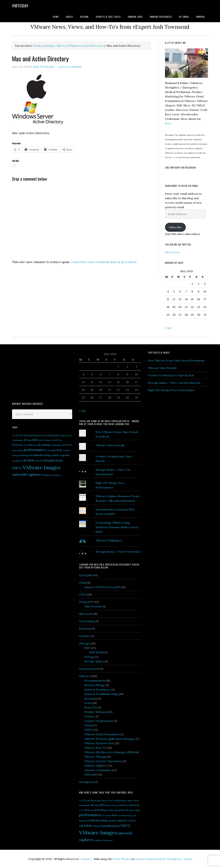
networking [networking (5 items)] (18, 450)
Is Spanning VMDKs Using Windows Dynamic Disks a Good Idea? (117, 527)
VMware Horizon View (99, 743)
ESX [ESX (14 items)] (35, 440)
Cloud (83, 583)
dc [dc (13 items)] (25, 440)
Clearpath (86, 575)
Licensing (91, 698)
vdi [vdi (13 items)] (24, 461)
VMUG (89, 730)
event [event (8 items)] (54, 440)
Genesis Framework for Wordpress (158, 859)
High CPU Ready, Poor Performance (172, 390)
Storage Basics (94, 661)
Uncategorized (89, 669)
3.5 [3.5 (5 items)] (13, 435)
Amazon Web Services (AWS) (103, 587)
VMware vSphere (95, 766)
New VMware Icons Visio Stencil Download (176, 360)
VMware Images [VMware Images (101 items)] (42, 467)
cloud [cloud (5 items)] (69, 435)
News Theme (122, 859)
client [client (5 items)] (63, 435)
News (88, 703)
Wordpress (86, 782)
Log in (188, 859)
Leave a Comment (70, 67)
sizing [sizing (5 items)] (15, 455)
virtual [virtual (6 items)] (39, 461)
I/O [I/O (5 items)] (24, 445)
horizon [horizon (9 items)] (17, 445)
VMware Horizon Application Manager (110, 739)
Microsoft (86, 614)
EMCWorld (97, 652)
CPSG (83, 594)
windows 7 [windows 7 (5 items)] (57, 475)
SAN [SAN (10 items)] (59, 450)
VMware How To (95, 748)
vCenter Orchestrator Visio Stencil (171, 375)
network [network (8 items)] (67, 445)
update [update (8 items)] (55, 455)
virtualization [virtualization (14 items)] (53, 460)
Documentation (95, 681)
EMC (87, 648)
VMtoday (20, 6)
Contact (86, 859)
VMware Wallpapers (109, 540)
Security (84, 636)
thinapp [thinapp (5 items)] (26, 455)
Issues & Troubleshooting (101, 694)
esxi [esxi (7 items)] (41, 440)
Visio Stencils (93, 606)
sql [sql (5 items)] (20, 455)
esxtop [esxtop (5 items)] (47, 440)
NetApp (89, 657)
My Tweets (172, 252)
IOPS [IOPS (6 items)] (30, 445)
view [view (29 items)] (31, 460)
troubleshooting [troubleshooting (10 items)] (40, 455)
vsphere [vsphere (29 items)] (34, 474)
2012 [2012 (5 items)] (21, 435)
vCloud (89, 725)
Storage (84, 643)
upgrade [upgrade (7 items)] (65, 455)
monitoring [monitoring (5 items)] (56, 445)
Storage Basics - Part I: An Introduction (174, 383)
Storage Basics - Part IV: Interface (118, 552)
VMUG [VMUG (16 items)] (17, 468)
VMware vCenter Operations (103, 761)
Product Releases (96, 712)
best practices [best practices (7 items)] (32, 435)
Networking (87, 621)
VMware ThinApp (96, 757)
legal (174, 157)
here (168, 123)
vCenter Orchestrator (99, 721)
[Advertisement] (38, 373)
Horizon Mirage (95, 685)
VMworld (90, 775)
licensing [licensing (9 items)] (44, 445)
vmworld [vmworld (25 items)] (19, 475)
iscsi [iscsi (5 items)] (35, 445)
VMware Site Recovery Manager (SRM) (109, 752)
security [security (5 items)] (66, 450)
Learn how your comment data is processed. (104, 262)
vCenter (90, 716)
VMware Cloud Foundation (102, 734)
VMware (85, 676)
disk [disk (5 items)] (30, 440)
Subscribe (175, 227)
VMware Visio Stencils (110, 445)
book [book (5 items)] (43, 435)
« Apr (168, 328)
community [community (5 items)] (18, 440)
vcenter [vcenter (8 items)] (17, 461)
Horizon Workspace (97, 689)
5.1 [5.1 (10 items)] (17, 435)
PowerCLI (91, 707)
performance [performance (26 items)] (35, 450)
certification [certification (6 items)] (53, 435)
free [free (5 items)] (60, 440)
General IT (86, 602)
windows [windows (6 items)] (47, 475)
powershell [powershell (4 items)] (51, 450)
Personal (85, 629)
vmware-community (98, 770)
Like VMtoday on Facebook (180, 167)
